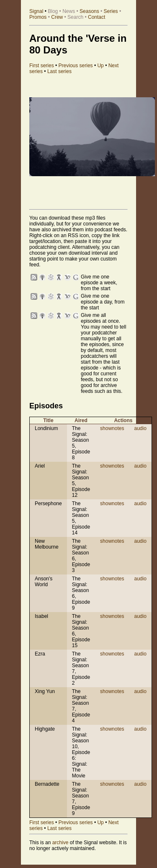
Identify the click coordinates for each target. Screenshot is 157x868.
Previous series (76, 66)
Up (100, 66)
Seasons (89, 11)
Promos (38, 17)
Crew (57, 17)
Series (111, 11)
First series (42, 66)
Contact (97, 17)
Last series (59, 71)
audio (140, 428)
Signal (36, 11)
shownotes (112, 428)
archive (60, 843)
